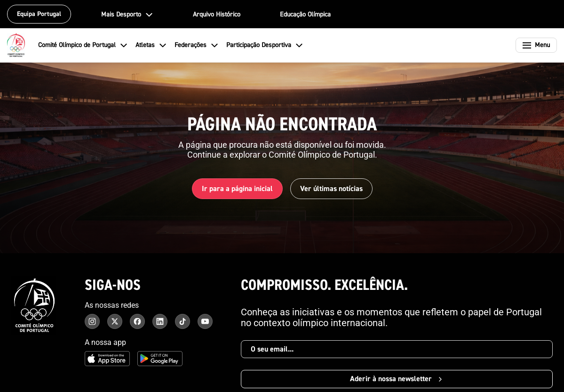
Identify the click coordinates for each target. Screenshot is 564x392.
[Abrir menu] (536, 45)
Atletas (151, 45)
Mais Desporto (127, 15)
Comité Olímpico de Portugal (83, 45)
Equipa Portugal (39, 14)
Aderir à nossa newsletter (397, 379)
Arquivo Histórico (217, 15)
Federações (197, 45)
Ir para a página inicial (237, 189)
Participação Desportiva (265, 45)
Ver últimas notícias (331, 189)
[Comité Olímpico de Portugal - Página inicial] (16, 45)
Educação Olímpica (305, 15)
